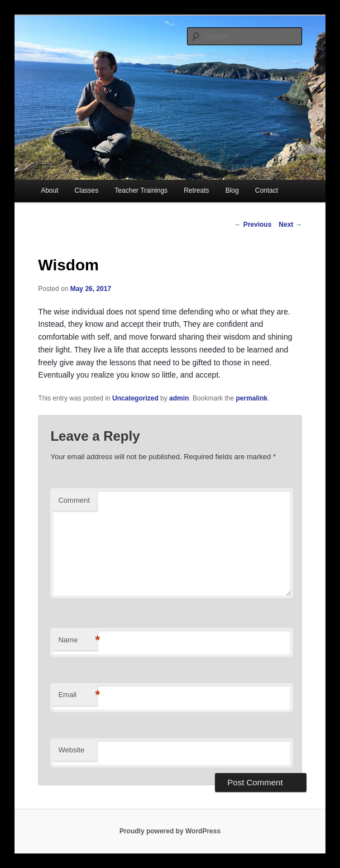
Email (78, 695)
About (49, 190)
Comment (74, 500)
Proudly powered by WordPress (170, 831)
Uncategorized (135, 398)
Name (78, 640)
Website (71, 750)
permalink (252, 398)
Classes (87, 190)
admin (179, 398)
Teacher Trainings (141, 190)
